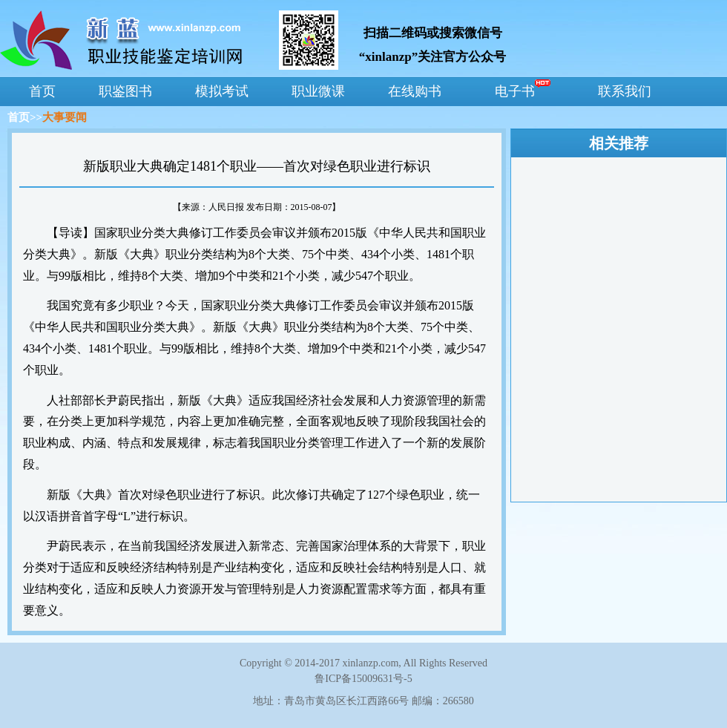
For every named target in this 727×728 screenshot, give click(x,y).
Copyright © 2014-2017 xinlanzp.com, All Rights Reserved (363, 663)
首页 (19, 117)
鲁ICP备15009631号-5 (363, 679)
